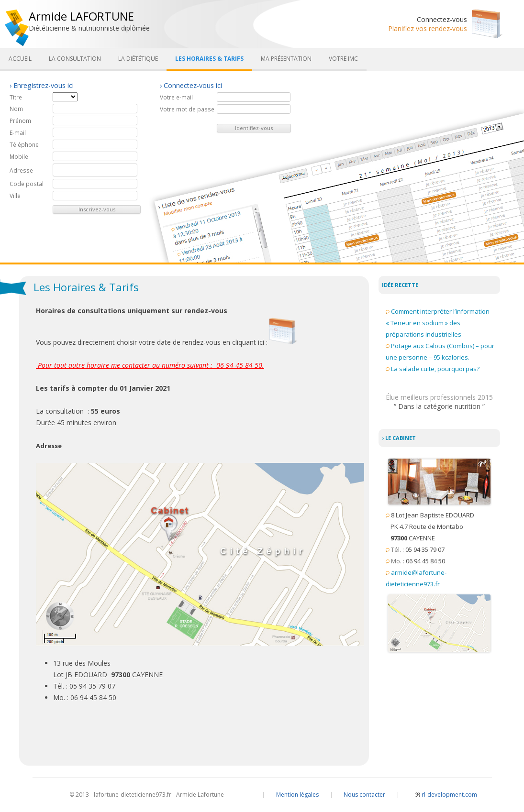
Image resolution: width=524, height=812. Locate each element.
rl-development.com (446, 795)
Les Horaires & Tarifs (209, 59)
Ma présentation (286, 59)
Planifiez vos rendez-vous (428, 28)
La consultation (75, 59)
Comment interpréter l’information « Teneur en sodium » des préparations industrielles (438, 323)
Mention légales (297, 795)
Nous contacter (364, 795)
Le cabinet (401, 438)
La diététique (138, 59)
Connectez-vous (442, 19)
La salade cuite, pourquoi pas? (435, 369)
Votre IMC (343, 59)
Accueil (20, 59)
